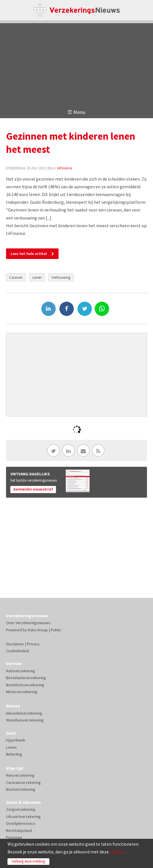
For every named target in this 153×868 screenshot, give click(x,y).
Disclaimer (15, 644)
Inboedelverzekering (24, 713)
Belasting (14, 754)
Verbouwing (61, 277)
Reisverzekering (20, 775)
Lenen (37, 277)
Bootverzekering (21, 789)
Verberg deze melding (28, 861)
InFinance (65, 168)
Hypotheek (16, 740)
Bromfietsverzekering (25, 685)
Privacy (33, 644)
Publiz (56, 630)
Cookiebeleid (18, 651)
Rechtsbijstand (19, 831)
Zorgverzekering (21, 809)
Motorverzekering (22, 692)
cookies (117, 852)
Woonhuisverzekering (25, 720)
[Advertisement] (76, 63)
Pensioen (14, 837)
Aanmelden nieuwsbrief (33, 489)
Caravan (16, 277)
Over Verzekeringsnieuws (28, 623)
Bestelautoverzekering (26, 678)
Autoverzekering (21, 671)
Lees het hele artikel (29, 254)
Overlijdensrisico (21, 823)
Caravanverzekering (23, 782)
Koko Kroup (38, 630)
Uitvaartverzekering (23, 816)
